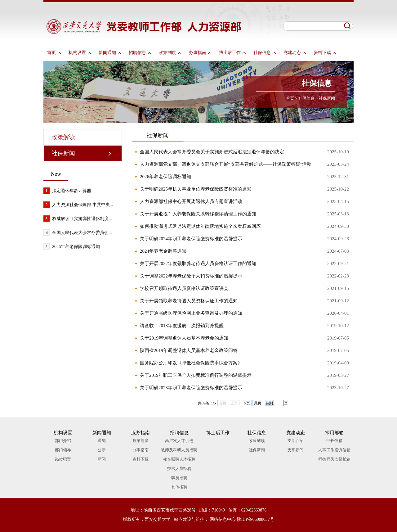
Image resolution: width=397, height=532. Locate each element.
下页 (246, 403)
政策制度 (170, 53)
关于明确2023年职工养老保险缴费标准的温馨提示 (191, 388)
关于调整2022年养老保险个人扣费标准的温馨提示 (191, 276)
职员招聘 (179, 478)
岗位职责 (63, 459)
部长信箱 (334, 441)
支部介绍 (296, 441)
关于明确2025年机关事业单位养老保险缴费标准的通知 (196, 189)
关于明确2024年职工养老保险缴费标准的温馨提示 (191, 239)
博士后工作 (232, 53)
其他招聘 (179, 487)
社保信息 (265, 53)
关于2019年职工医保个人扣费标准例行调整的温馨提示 (196, 375)
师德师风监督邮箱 (334, 459)
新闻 (102, 459)
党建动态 (295, 53)
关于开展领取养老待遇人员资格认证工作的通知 (189, 301)
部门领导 (63, 450)
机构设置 (80, 53)
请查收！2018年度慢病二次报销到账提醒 (182, 326)
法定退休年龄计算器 (72, 191)
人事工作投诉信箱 (334, 450)
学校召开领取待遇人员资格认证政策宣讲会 (184, 288)
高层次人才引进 (179, 441)
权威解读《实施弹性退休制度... (82, 219)
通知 (102, 441)
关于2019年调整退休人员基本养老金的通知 (184, 338)
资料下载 (325, 53)
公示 (102, 450)
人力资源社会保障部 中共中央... (83, 205)
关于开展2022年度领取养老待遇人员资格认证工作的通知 (198, 264)
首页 (54, 53)
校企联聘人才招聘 (179, 459)
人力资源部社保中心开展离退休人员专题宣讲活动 (191, 201)
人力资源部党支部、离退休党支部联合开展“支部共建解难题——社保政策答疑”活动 (226, 164)
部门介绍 (63, 441)
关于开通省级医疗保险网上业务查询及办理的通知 (191, 313)
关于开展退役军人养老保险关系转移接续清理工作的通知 (198, 214)
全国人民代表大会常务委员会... (82, 233)
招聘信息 (140, 53)
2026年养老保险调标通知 (76, 247)
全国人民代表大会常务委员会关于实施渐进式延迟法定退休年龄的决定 (212, 152)
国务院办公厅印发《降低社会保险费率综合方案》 (191, 363)
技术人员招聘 (179, 469)
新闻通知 (110, 53)
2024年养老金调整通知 (163, 251)
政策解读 (63, 137)
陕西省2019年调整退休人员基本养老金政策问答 (189, 350)
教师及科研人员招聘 (179, 450)
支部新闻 (296, 450)
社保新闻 (327, 98)
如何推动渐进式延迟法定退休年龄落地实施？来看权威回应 (200, 226)
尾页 (258, 403)
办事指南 (200, 53)
